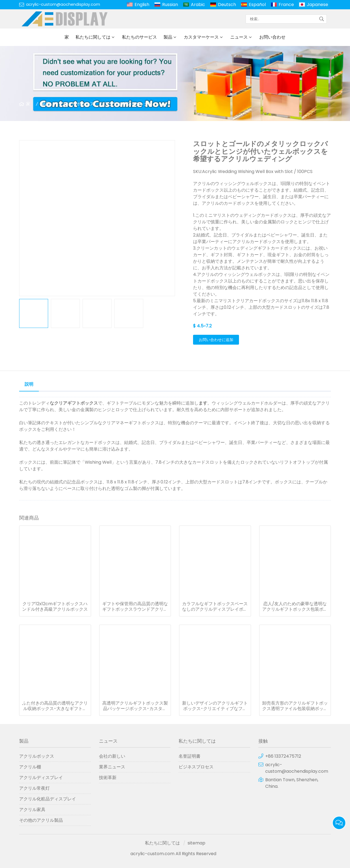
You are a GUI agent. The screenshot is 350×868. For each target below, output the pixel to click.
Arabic (198, 5)
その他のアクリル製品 (41, 820)
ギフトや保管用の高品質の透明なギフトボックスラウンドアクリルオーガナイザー (135, 607)
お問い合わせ (272, 37)
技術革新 (108, 778)
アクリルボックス (77, 104)
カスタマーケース (201, 37)
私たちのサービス (139, 37)
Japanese (317, 5)
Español (257, 5)
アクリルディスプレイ (41, 778)
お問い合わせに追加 (216, 340)
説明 (29, 384)
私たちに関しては (93, 37)
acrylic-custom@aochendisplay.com (63, 4)
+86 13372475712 (283, 756)
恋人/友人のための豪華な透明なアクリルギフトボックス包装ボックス (295, 607)
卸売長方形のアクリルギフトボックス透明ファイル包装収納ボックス (295, 706)
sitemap (196, 843)
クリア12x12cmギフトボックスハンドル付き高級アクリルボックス (55, 607)
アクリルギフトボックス (129, 104)
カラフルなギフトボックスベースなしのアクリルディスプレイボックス (215, 607)
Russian (170, 5)
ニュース (239, 37)
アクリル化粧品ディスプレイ (48, 799)
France (286, 5)
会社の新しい (112, 756)
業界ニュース (112, 767)
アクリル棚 (30, 767)
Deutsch (227, 5)
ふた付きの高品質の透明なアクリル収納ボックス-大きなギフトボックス (55, 706)
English (142, 5)
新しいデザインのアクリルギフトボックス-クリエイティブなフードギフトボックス (215, 706)
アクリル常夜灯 (34, 788)
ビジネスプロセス (196, 767)
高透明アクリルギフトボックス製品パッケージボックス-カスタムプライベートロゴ (135, 706)
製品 (168, 37)
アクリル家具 (32, 810)
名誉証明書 (189, 756)
